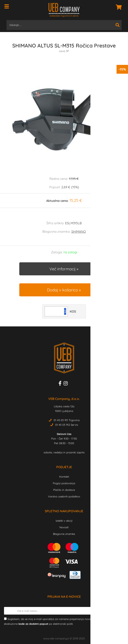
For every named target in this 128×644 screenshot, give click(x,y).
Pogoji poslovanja (64, 483)
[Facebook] (61, 384)
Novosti (64, 527)
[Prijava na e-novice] (120, 611)
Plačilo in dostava (64, 490)
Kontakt (64, 477)
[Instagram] (67, 384)
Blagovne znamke (64, 534)
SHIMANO (79, 231)
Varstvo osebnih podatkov (64, 496)
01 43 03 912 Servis (67, 425)
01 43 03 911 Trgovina (67, 420)
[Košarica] (118, 7)
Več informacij (62, 269)
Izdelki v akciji (64, 521)
